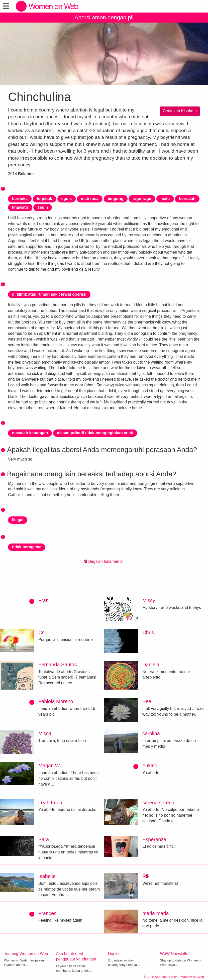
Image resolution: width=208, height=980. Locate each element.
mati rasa (90, 199)
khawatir (20, 207)
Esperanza (154, 839)
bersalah (187, 199)
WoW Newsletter (175, 954)
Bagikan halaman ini (104, 561)
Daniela (151, 665)
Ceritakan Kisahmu (180, 111)
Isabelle (47, 876)
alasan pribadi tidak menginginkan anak (95, 433)
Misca (45, 733)
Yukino (150, 766)
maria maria (156, 913)
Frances (47, 913)
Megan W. (50, 766)
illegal (18, 520)
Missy (149, 600)
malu (165, 199)
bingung (116, 199)
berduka (20, 199)
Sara (44, 839)
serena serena (158, 803)
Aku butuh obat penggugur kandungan (76, 956)
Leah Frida (50, 803)
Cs (41, 632)
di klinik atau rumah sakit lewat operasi (49, 294)
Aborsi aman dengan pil (104, 17)
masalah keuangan (30, 433)
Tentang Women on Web (26, 954)
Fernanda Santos (58, 665)
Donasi (114, 954)
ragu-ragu (142, 199)
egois (67, 199)
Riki (146, 876)
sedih (43, 207)
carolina (151, 733)
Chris (148, 632)
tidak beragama (27, 547)
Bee (147, 701)
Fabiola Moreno (56, 701)
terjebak (44, 199)
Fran (43, 600)
